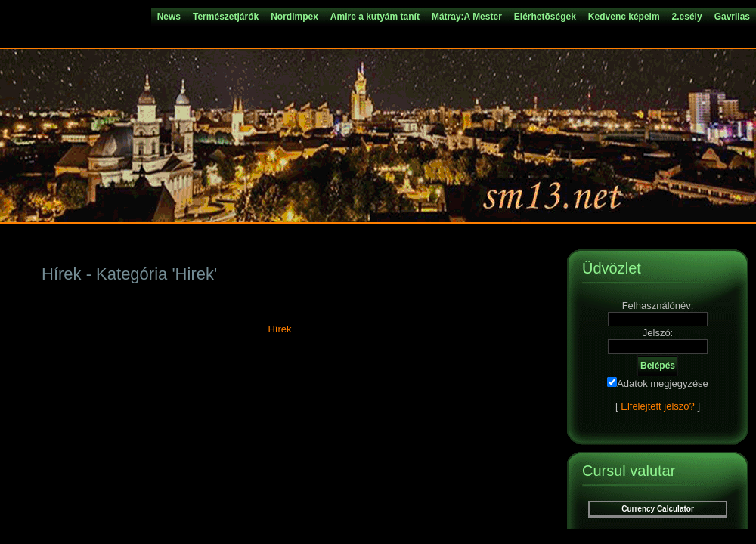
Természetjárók (226, 17)
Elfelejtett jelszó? (658, 406)
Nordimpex (294, 17)
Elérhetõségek (545, 17)
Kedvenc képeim (624, 17)
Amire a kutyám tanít (375, 17)
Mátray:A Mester (467, 17)
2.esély (687, 17)
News (169, 17)
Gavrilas (732, 17)
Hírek (279, 329)
